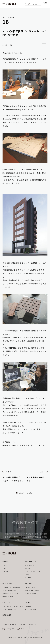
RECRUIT (7, 615)
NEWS (6, 561)
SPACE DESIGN (8, 596)
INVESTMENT (30, 587)
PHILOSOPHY (30, 565)
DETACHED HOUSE (10, 590)
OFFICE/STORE (31, 609)
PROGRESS (8, 602)
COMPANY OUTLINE (33, 571)
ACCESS (28, 577)
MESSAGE (29, 568)
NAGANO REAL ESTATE (11, 593)
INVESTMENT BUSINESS (12, 587)
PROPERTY (6, 571)
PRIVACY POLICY (9, 624)
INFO (4, 568)
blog (21, 629)
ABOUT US (30, 561)
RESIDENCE (29, 606)
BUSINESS (7, 583)
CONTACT (33, 4)
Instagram (9, 629)
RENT (28, 602)
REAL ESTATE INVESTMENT (13, 606)
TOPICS (5, 565)
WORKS (29, 583)
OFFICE (28, 574)
